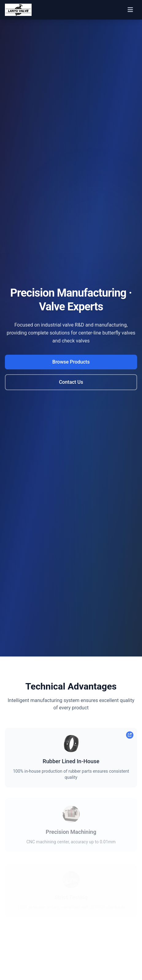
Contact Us (71, 382)
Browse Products (71, 362)
